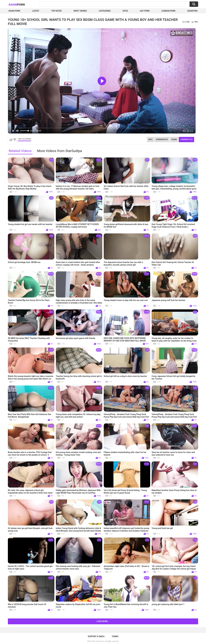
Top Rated (56, 11)
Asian (17, 4)
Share (174, 139)
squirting (192, 11)
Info (150, 139)
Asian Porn (14, 11)
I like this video (11, 140)
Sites (125, 11)
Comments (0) (186, 139)
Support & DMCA (96, 636)
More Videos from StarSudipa (60, 151)
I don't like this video (15, 140)
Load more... (103, 621)
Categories (105, 11)
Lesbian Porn (168, 11)
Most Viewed (80, 11)
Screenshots (162, 139)
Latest (36, 11)
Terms (115, 636)
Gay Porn (145, 11)
